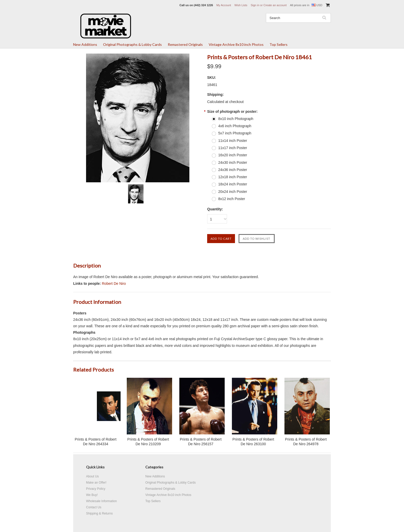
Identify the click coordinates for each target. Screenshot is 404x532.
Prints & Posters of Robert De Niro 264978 (306, 442)
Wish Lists (241, 5)
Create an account (275, 5)
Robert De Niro (114, 284)
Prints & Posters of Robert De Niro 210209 (148, 442)
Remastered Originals (185, 44)
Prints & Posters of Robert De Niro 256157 (201, 442)
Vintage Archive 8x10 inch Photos (236, 44)
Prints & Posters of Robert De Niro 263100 (253, 442)
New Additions (85, 44)
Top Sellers (279, 44)
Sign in (255, 5)
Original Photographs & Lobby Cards (132, 44)
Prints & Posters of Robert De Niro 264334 (96, 442)
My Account (224, 5)
